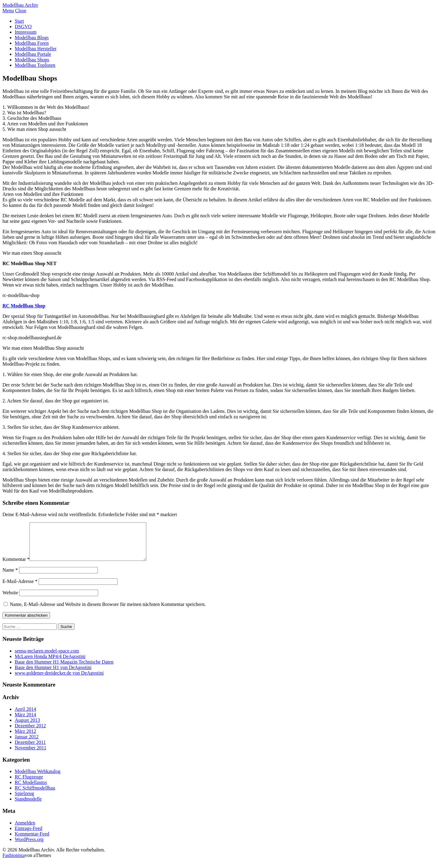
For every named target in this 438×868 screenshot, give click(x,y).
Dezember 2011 (30, 750)
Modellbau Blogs (32, 38)
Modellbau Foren (32, 43)
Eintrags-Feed (29, 836)
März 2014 (25, 722)
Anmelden (25, 830)
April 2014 (25, 716)
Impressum (26, 32)
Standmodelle (28, 806)
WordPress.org (29, 847)
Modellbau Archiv (20, 5)
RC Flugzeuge (29, 784)
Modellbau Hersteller (36, 49)
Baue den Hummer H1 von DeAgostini (53, 675)
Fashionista (14, 863)
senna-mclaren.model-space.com (47, 658)
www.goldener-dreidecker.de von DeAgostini (59, 680)
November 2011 (31, 755)
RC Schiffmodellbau (35, 795)
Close (21, 11)
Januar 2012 (27, 744)
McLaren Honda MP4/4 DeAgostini (50, 664)
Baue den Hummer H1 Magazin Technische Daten (64, 669)
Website (10, 600)
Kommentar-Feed (32, 841)
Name (10, 577)
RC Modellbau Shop (24, 306)
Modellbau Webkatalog (38, 779)
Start (19, 21)
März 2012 (25, 739)
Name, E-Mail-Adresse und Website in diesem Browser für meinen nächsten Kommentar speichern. (108, 612)
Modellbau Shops (32, 60)
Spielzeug (24, 801)
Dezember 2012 (30, 733)
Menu (8, 11)
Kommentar (16, 567)
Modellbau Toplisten (35, 65)
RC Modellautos (31, 790)
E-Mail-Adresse (20, 589)
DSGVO (23, 27)
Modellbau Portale (33, 54)
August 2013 (27, 727)
